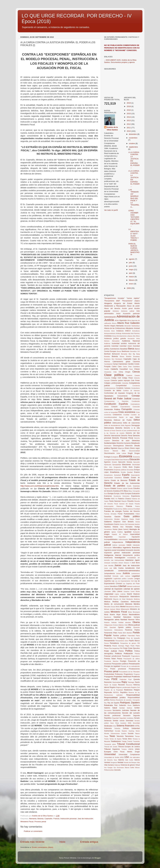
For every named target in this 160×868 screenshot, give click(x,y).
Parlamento (108, 633)
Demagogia (135, 425)
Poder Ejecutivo (134, 648)
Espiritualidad (109, 478)
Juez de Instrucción (85, 819)
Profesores (119, 674)
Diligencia (121, 448)
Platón (138, 646)
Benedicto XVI (135, 351)
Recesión (121, 685)
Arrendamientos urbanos (125, 336)
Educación (135, 459)
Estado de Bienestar (119, 480)
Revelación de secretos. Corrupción (128, 700)
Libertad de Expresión (113, 589)
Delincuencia (117, 423)
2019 (129, 103)
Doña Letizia (121, 453)
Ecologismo (115, 457)
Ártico (138, 336)
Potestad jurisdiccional (113, 656)
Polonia (137, 654)
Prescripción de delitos (132, 659)
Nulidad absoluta (125, 622)
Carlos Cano (117, 367)
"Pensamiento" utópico (131, 301)
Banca (131, 349)
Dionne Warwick (111, 451)
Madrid (129, 594)
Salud (115, 708)
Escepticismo (108, 475)
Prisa (106, 669)
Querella (137, 679)
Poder (125, 648)
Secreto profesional (112, 716)
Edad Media (115, 460)
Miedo (118, 609)
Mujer (118, 615)
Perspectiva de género (128, 643)
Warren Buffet (129, 768)
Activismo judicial (128, 311)
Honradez (129, 527)
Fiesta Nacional (115, 501)
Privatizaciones (134, 669)
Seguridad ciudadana (126, 718)
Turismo (124, 749)
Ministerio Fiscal (27, 822)
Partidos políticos (120, 636)
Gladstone (125, 519)
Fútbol (138, 514)
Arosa (114, 336)
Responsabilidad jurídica (115, 697)
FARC (113, 499)
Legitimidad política (120, 579)
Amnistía (107, 331)
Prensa (119, 659)
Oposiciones (108, 630)
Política (129, 651)
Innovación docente (133, 550)
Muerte (112, 615)
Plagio (127, 646)
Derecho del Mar (133, 433)
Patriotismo (108, 638)
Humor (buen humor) (121, 529)
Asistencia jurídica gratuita (115, 339)
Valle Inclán (129, 760)
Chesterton (108, 372)
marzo (132, 277)
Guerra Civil (124, 524)
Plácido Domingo (118, 646)
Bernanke (124, 354)
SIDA (129, 723)
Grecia (138, 522)
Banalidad (124, 349)
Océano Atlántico (118, 625)
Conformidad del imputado (115, 393)
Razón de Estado (111, 685)
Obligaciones (108, 625)
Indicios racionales (119, 545)
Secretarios (108, 710)
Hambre (137, 524)
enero (131, 284)
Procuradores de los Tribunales (129, 672)
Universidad (110, 754)
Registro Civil (135, 687)
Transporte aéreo (110, 744)
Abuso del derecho (112, 308)
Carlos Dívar (127, 367)
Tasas (112, 736)
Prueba (107, 679)
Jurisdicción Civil (132, 568)
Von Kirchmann (119, 768)
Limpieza (126, 591)
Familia (107, 499)
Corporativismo (125, 407)
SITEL (137, 726)
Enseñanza (115, 472)
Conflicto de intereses (131, 391)
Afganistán (123, 320)
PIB (138, 643)
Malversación (114, 597)
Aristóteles (108, 336)
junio (131, 266)
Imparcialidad (135, 534)
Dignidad (114, 448)
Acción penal (127, 308)
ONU (106, 627)
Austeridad (115, 343)
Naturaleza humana (132, 617)
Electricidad (136, 465)
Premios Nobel (110, 659)
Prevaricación (134, 664)
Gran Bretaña (128, 522)
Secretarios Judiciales (121, 710)
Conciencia (136, 386)
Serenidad (129, 721)
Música (125, 615)
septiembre (133, 147)
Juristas (119, 573)
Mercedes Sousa (110, 607)
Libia (114, 591)
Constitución (136, 401)
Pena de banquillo (133, 638)
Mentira (137, 604)
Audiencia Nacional (131, 341)
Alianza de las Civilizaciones (115, 328)
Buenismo (107, 359)
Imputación (136, 537)
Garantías (108, 517)
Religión (137, 690)
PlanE (132, 646)
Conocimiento (122, 396)
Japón (137, 560)
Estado (126, 478)
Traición (130, 741)
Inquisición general (112, 553)
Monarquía (136, 612)
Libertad (122, 586)
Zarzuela (117, 770)
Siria (115, 726)
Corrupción (127, 409)
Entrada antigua (89, 842)
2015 (129, 114)
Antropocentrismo (110, 333)
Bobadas (107, 356)
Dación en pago (126, 417)
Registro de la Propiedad (114, 690)
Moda (130, 612)
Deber (137, 417)
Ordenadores (119, 630)
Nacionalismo (134, 614)
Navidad (124, 620)
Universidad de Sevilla (112, 757)
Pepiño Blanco (134, 641)
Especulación (135, 475)
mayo (131, 270)
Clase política (114, 375)
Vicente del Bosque (130, 762)
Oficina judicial (134, 625)
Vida (138, 762)
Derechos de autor (121, 441)
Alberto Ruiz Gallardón (128, 323)
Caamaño (48, 819)
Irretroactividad (119, 560)
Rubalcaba (109, 705)
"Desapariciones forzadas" (114, 298)
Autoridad (115, 346)
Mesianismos (130, 607)
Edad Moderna (124, 460)
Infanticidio (136, 545)
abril (131, 273)
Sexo (112, 723)
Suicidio (131, 733)
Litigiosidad (109, 594)
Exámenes (108, 496)
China (121, 372)
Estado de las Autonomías (127, 483)
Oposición (137, 627)
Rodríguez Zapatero (130, 703)
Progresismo (128, 674)
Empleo (137, 467)
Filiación (124, 501)
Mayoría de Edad (119, 599)
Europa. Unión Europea (123, 494)
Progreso (137, 674)
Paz (115, 638)
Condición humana (123, 388)
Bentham (107, 354)
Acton (118, 314)
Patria (138, 636)
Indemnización (123, 539)
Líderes (120, 591)
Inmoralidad (121, 550)
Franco (137, 506)
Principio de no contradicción (130, 666)
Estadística (118, 478)
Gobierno (108, 522)
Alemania (33, 819)
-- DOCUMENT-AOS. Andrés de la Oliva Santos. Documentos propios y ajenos (120, 61)
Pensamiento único (122, 641)
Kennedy (116, 576)
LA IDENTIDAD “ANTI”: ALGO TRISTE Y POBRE (134, 235)
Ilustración (136, 532)
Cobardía (107, 378)
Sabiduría (136, 705)
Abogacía (108, 303)
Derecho (119, 428)
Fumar (120, 514)
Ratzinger (131, 682)
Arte (134, 336)
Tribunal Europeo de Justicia (129, 747)
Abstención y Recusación (115, 306)
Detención (129, 446)
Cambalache (108, 364)
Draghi (130, 453)
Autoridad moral (126, 346)
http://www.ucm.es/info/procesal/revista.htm (40, 486)
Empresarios (109, 470)
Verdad (120, 762)
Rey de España (113, 703)
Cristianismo (117, 415)
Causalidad (124, 369)
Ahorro (114, 323)
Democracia (109, 428)
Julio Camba (118, 568)
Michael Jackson (110, 609)
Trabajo (124, 741)
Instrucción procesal (69, 819)
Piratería (108, 646)
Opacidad (113, 627)
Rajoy (124, 682)
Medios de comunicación (114, 604)
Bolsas (122, 356)
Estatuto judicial (122, 488)
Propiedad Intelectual (122, 677)
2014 (129, 117)
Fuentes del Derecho (131, 511)
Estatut (113, 488)
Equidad (130, 472)
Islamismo (129, 560)
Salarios (107, 708)
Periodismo (114, 643)
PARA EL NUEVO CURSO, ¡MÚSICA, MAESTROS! (134, 249)
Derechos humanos (124, 443)
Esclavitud (117, 475)
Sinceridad (136, 723)
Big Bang (136, 354)
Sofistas (126, 728)
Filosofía (130, 501)
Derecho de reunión (117, 433)
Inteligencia (109, 555)
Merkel (123, 607)
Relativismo (128, 690)
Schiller (137, 708)
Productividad (109, 674)
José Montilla (109, 566)
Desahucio (135, 443)
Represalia (108, 692)
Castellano (136, 367)
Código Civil (116, 378)
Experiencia (135, 496)
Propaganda (109, 677)
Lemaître (130, 579)
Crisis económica (127, 412)
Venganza (114, 762)
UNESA (131, 749)
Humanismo (108, 529)
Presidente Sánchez (111, 661)
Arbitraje (119, 333)
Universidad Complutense (129, 755)
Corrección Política (112, 409)
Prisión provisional (118, 669)
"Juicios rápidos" (133, 298)
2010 (129, 131)
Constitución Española (116, 404)
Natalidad (117, 617)
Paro (115, 633)
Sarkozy (129, 708)
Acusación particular (131, 314)
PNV (121, 648)
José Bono (136, 563)
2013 (129, 121)
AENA (117, 320)
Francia (56, 819)
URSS (122, 757)
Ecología (107, 457)
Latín (122, 576)
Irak (112, 560)
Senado (137, 718)
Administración (110, 317)
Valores (137, 760)
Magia (106, 597)
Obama (136, 622)
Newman (131, 620)
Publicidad (123, 679)
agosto (132, 259)
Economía (126, 456)
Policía (121, 651)
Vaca (115, 760)
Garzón (117, 517)
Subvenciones (115, 733)
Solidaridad (136, 728)
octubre (132, 143)
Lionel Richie (135, 591)
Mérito (118, 607)
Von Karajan (108, 768)
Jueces (118, 565)
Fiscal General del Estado (124, 504)
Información (108, 548)
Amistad (137, 328)
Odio (126, 625)
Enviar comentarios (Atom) (43, 847)
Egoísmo (107, 462)
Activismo (116, 311)
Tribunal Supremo (112, 749)
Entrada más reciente (32, 842)
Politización (128, 653)
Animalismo (136, 331)
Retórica (113, 700)
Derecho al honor (110, 431)
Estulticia (116, 491)
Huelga (137, 527)
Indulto (129, 545)
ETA (122, 491)
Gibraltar (117, 519)
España (126, 475)
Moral (106, 615)
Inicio (62, 842)
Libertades (108, 591)
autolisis (124, 343)
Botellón (129, 356)
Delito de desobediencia (112, 425)
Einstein (114, 462)
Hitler (122, 527)
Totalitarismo (116, 741)
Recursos (129, 685)
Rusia (129, 705)
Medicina (137, 599)
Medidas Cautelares (121, 602)
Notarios (107, 622)
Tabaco (137, 733)
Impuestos (108, 537)
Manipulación (124, 597)
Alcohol (107, 326)
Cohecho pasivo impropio (120, 380)
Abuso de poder (133, 306)
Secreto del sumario (131, 713)
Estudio (130, 488)
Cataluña (114, 369)
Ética (126, 491)
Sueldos (124, 733)
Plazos (106, 648)
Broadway (137, 356)
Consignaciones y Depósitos (116, 401)
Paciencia (129, 630)
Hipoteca (107, 527)
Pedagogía (121, 638)
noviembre (133, 138)
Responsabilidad (133, 695)
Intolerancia (108, 558)
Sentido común (119, 721)
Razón (137, 682)
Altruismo (129, 328)
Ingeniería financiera (131, 548)
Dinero (127, 448)
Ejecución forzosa (125, 462)
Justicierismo (135, 573)
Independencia (118, 542)
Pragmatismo (135, 656)
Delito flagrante (126, 425)
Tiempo (137, 736)
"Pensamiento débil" (112, 301)
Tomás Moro (127, 739)
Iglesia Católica (117, 532)
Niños (138, 620)
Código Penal (127, 378)
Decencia (108, 420)
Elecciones (127, 465)
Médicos (107, 602)
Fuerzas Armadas (110, 514)
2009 (129, 288)
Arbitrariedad (126, 333)
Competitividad (121, 386)
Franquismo (108, 509)
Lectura (128, 576)
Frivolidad (137, 509)
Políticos (118, 653)
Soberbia (117, 728)
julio (131, 263)
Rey (105, 703)
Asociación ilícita (134, 339)
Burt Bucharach (117, 359)
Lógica (117, 594)
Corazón (114, 407)
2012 (129, 124)
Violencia (117, 765)
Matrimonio (108, 599)
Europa (111, 493)
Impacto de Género (120, 534)
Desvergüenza (118, 446)
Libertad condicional (133, 586)
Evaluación (136, 494)
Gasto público (132, 516)
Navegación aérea (112, 620)
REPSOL (116, 692)
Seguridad (115, 718)
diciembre (133, 134)
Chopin (128, 372)
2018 (129, 106)
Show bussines (121, 723)
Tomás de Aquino (115, 739)
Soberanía (108, 728)
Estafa (129, 486)
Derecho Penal (127, 436)
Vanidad (107, 762)
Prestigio (123, 661)
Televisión (120, 736)
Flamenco (120, 506)
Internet (118, 555)
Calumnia (136, 362)
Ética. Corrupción (134, 491)
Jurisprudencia (110, 573)
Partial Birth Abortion (125, 633)
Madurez (136, 594)
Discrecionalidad (134, 451)
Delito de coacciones (131, 423)
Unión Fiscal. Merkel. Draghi (127, 752)
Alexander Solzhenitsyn (132, 326)
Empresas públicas (120, 470)
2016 (129, 110)
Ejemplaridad (117, 465)
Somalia (118, 731)
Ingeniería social (110, 550)
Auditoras (107, 343)
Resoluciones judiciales (113, 695)
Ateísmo (107, 341)
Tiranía (106, 739)
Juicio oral (108, 568)
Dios (124, 451)
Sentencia (108, 721)
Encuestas (130, 470)
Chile (115, 372)
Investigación (120, 558)
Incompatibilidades (111, 539)
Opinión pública (125, 627)
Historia (115, 527)
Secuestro (127, 716)
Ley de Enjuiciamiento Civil (124, 581)
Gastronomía (108, 519)
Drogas (137, 453)
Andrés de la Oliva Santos (112, 128)
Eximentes (126, 496)
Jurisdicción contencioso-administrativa (122, 571)
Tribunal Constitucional (128, 744)
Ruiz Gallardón (120, 705)
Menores (129, 604)
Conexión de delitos (113, 391)
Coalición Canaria (133, 375)
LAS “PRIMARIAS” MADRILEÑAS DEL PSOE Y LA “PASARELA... (134, 198)
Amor (113, 331)
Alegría (113, 326)
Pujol (130, 679)
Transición (136, 741)
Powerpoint (126, 656)
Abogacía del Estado (123, 303)
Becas (119, 351)
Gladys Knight (135, 519)
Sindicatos (108, 726)
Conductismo (136, 388)
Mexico (137, 607)
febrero (132, 280)
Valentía (121, 760)
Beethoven (126, 351)
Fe (116, 499)
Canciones (123, 364)
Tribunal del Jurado (111, 747)
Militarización (125, 609)
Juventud (107, 576)
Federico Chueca (124, 499)
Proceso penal (40, 822)
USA (127, 757)
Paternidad (131, 636)
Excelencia (117, 496)
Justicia (126, 573)
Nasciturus (108, 617)
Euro (106, 494)
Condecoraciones (110, 388)
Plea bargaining (114, 648)
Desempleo (108, 446)
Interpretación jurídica (131, 555)
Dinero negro (135, 448)
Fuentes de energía (113, 511)
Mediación (130, 599)
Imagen (107, 534)
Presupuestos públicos (120, 664)
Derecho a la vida (132, 428)
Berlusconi (116, 354)
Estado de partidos (115, 486)
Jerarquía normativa (111, 563)
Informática (117, 548)
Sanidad (122, 708)
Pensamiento (110, 641)
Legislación (108, 579)
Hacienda (131, 524)
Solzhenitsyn (109, 731)
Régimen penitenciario (123, 687)
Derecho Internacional (112, 436)
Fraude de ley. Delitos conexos (123, 509)
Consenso (136, 399)
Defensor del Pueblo (123, 420)
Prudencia (136, 677)
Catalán (107, 369)
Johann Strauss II (125, 563)
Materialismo (135, 597)
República (124, 692)
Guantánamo (109, 524)
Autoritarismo (115, 349)
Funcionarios (129, 514)
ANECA (128, 331)
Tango (106, 736)
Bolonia (40, 819)
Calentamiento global (121, 362)
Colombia (125, 383)
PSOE (114, 679)
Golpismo (117, 522)
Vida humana (109, 765)
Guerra (117, 524)
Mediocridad (135, 602)
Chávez (137, 369)
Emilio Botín (128, 467)
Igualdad (128, 532)
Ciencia (136, 372)
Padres (137, 630)
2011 (129, 128)
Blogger (98, 858)
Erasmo (137, 472)
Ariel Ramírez (135, 333)
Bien (130, 354)
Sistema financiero (126, 726)
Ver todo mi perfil (111, 210)
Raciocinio (108, 682)
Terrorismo (129, 736)
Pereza (106, 643)
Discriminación (110, 453)
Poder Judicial (111, 651)
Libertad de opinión (132, 589)
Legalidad (136, 576)
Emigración (117, 467)
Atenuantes (116, 341)
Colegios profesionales (113, 383)
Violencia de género (128, 765)
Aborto (137, 303)
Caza (131, 369)
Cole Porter (135, 380)
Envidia (123, 472)
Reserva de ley (134, 692)
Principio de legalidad (112, 666)
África (129, 320)
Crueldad (126, 415)
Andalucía (120, 331)
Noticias (114, 622)
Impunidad (122, 537)
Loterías (123, 594)
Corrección (136, 407)
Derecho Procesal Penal (123, 438)
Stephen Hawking (128, 731)
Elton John (108, 467)
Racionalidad (117, 682)
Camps (115, 364)
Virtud (138, 765)
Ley (113, 581)
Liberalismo (114, 586)
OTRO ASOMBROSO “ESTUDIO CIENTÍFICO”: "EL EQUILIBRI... (134, 218)
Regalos (113, 687)
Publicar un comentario (33, 831)
